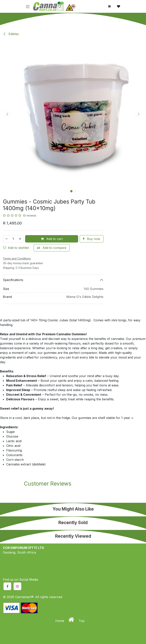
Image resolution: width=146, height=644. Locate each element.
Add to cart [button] (52, 239)
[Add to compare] (52, 248)
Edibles (11, 34)
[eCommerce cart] (109, 6)
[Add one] (20, 239)
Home (60, 621)
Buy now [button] (92, 239)
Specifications (13, 280)
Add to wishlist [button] (16, 248)
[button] (7, 114)
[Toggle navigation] (28, 6)
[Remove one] (6, 239)
